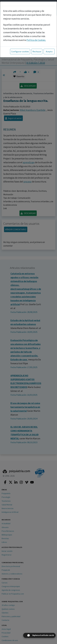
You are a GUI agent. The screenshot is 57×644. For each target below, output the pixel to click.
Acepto (49, 51)
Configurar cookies (20, 51)
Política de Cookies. (36, 40)
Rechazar (37, 51)
